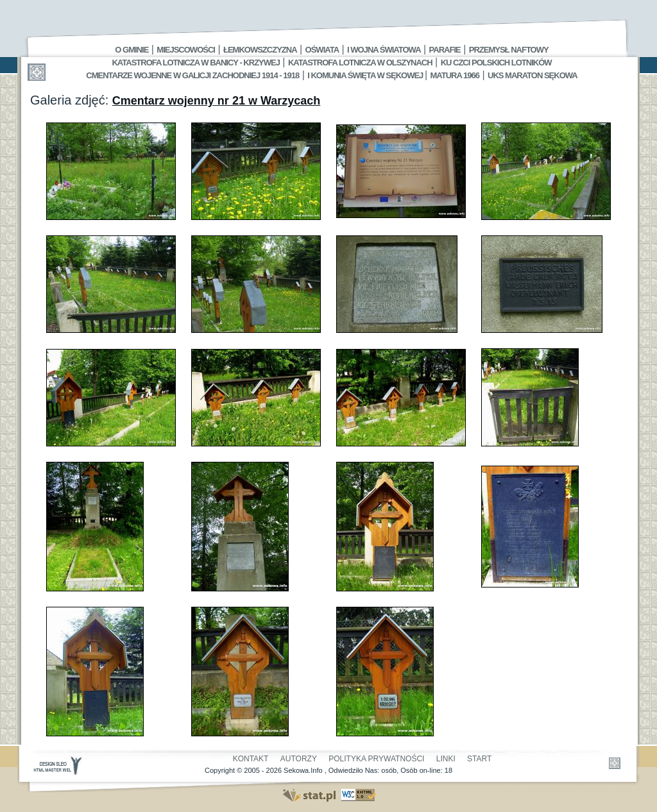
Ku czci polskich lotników (496, 63)
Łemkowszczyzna (260, 50)
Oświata (322, 50)
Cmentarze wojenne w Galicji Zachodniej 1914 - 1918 (192, 75)
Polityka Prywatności (376, 759)
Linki (446, 759)
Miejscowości (186, 50)
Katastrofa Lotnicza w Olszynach (360, 63)
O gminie (132, 50)
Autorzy (299, 759)
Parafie (445, 50)
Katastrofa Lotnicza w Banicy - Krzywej (195, 63)
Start (479, 759)
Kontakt (251, 759)
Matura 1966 (455, 75)
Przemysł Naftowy (509, 50)
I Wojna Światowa (384, 50)
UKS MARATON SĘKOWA (533, 75)
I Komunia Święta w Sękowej (366, 75)
